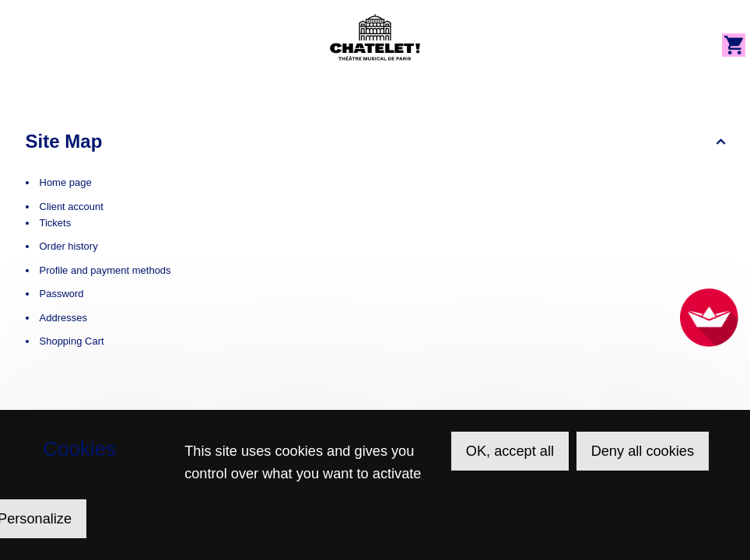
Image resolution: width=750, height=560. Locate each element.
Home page (66, 182)
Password (62, 294)
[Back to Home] (375, 37)
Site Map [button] (64, 141)
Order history (69, 246)
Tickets (56, 223)
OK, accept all (510, 451)
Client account (72, 206)
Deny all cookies (643, 451)
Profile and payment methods (105, 270)
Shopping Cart (72, 341)
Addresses (63, 318)
